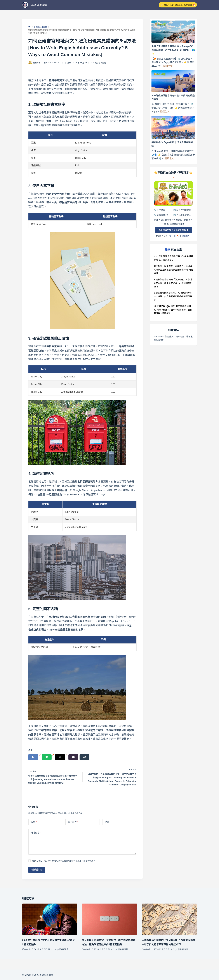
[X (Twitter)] (61, 757)
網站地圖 (180, 336)
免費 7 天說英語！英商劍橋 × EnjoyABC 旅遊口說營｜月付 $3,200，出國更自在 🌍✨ (173, 50)
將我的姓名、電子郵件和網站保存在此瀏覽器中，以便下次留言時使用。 (64, 861)
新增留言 (36, 833)
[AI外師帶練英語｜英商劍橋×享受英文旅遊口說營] (173, 81)
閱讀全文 (168, 66)
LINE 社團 (173, 236)
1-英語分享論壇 (99, 63)
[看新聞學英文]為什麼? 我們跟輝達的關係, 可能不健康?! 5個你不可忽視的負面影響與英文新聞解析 (173, 310)
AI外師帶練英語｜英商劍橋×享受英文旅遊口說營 (173, 97)
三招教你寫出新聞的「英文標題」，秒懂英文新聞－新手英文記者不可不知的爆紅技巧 (173, 283)
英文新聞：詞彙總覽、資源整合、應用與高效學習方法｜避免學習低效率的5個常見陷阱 (173, 270)
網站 (107, 822)
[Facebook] (34, 757)
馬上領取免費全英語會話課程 (173, 230)
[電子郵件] (73, 757)
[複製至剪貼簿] (84, 757)
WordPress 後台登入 (164, 336)
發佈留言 (37, 869)
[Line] (48, 757)
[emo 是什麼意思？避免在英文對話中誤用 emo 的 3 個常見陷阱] (50, 919)
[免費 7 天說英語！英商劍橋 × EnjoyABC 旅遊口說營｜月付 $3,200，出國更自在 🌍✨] (173, 32)
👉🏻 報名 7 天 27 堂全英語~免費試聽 (178, 5)
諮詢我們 (185, 236)
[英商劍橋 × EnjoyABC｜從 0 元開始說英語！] (173, 127)
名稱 (34, 822)
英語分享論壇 (39, 5)
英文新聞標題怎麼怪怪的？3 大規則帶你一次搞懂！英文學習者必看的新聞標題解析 (173, 296)
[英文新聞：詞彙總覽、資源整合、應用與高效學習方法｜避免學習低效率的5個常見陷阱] (109, 919)
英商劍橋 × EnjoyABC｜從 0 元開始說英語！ (172, 144)
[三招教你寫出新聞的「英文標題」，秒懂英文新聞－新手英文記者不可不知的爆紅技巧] (169, 919)
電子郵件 (73, 822)
